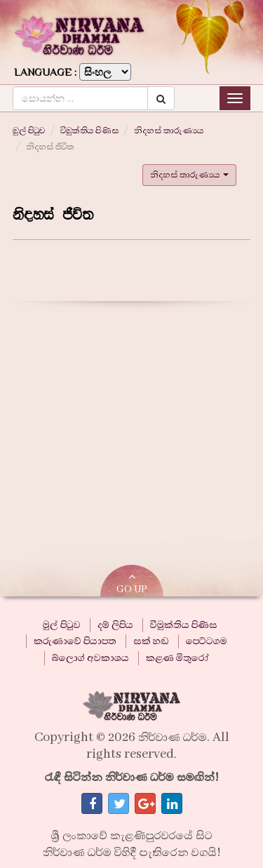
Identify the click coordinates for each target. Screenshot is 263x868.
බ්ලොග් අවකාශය (90, 658)
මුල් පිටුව (29, 131)
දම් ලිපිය (115, 625)
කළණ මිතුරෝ (177, 658)
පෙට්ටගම (207, 641)
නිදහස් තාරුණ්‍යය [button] (189, 175)
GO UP (132, 583)
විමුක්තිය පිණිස (89, 131)
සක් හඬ (151, 641)
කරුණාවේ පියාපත (75, 641)
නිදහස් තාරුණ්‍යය (169, 131)
